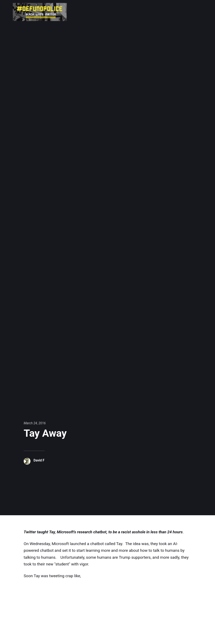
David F (39, 460)
